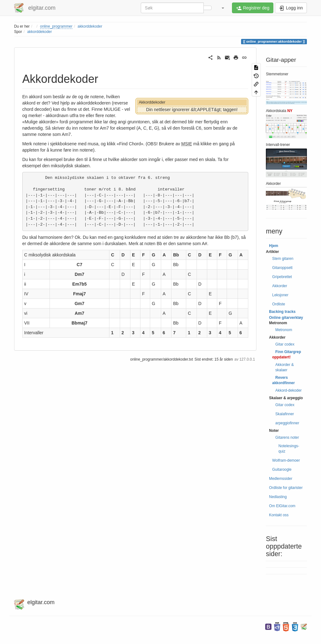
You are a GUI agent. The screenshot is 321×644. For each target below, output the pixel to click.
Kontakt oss (279, 515)
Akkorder (280, 286)
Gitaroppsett (282, 268)
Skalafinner (285, 414)
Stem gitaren (283, 259)
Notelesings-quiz (289, 449)
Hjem (274, 246)
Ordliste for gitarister (286, 488)
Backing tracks (282, 312)
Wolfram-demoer (286, 460)
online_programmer (56, 26)
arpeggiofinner (287, 423)
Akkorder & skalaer (284, 367)
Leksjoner (280, 295)
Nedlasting (278, 497)
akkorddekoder (90, 26)
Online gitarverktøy (286, 318)
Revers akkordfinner (283, 380)
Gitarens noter (287, 437)
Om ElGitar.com (282, 506)
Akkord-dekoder (288, 390)
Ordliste (279, 304)
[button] (223, 8)
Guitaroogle (282, 470)
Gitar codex (285, 344)
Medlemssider (281, 479)
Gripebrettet (282, 277)
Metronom (284, 330)
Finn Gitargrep (288, 352)
